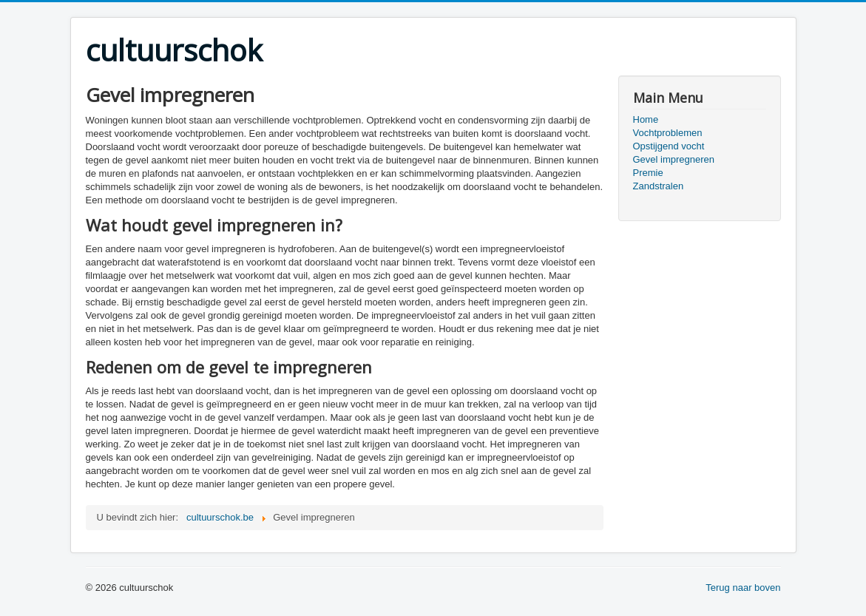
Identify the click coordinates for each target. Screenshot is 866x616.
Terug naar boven (743, 588)
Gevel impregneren (674, 159)
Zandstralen (659, 186)
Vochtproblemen (668, 133)
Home (646, 119)
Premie (648, 173)
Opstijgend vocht (669, 146)
